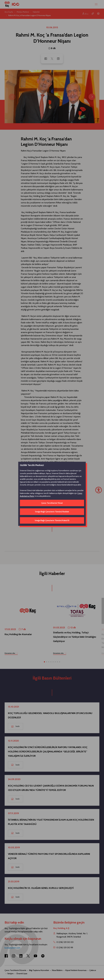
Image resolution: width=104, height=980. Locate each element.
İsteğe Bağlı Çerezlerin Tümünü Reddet (52, 512)
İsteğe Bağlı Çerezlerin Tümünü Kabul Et (52, 520)
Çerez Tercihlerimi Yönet (52, 503)
